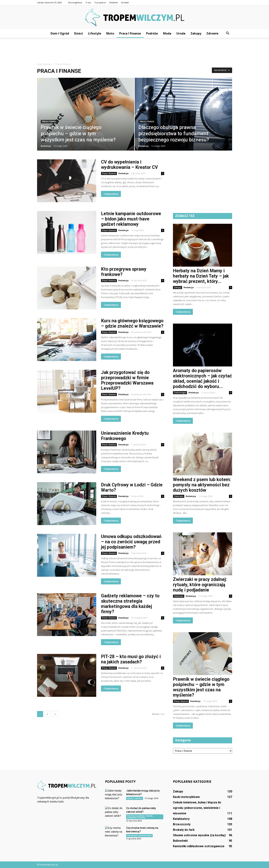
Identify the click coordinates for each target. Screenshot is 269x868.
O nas (88, 2)
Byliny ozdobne (135, 798)
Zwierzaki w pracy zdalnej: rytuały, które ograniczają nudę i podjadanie (200, 585)
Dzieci (79, 33)
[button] (228, 33)
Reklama (114, 2)
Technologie (180, 393)
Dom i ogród (60, 33)
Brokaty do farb (184, 830)
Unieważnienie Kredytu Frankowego (125, 436)
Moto (110, 33)
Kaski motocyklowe (186, 797)
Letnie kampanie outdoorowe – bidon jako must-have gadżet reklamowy (131, 219)
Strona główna (75, 2)
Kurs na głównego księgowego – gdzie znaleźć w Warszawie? (132, 323)
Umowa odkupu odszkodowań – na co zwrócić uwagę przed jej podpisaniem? (131, 542)
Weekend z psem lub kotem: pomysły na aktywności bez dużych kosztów (202, 485)
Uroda (181, 33)
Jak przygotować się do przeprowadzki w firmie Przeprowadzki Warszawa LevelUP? (127, 380)
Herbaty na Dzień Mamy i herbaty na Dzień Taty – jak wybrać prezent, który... (201, 276)
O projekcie (100, 2)
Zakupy (196, 33)
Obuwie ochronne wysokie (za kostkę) (199, 835)
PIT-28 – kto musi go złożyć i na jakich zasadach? (131, 659)
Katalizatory (181, 819)
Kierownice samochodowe (139, 836)
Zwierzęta (179, 496)
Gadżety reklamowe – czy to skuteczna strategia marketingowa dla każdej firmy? (130, 604)
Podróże (152, 33)
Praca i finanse (130, 33)
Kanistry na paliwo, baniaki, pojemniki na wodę (140, 817)
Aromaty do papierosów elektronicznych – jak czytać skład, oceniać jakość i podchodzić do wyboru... (202, 379)
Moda (167, 33)
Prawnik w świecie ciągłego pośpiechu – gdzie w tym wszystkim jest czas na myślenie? (201, 687)
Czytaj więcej (111, 194)
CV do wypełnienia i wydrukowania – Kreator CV (129, 165)
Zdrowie (212, 33)
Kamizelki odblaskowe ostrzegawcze (199, 846)
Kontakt (125, 2)
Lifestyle (95, 33)
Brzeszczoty (182, 824)
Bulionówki (180, 841)
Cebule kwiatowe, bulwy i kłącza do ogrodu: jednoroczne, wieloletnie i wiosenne (197, 808)
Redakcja (46, 146)
